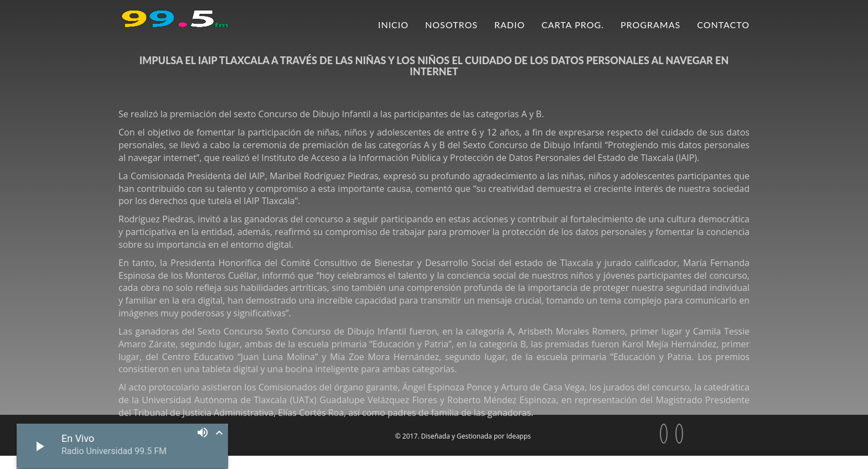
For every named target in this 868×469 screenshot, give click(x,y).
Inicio (393, 25)
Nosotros (451, 25)
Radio (510, 25)
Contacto (723, 25)
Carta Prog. (573, 25)
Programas (650, 25)
